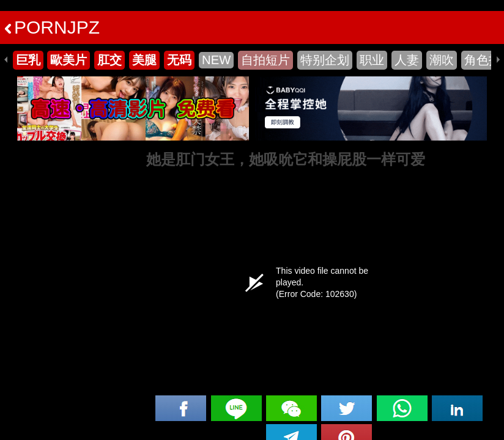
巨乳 (28, 60)
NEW (216, 60)
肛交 (109, 60)
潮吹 (442, 60)
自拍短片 (265, 60)
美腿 (144, 60)
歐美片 (69, 60)
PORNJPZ (52, 27)
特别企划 (325, 60)
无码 (179, 60)
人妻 (407, 60)
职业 (372, 60)
